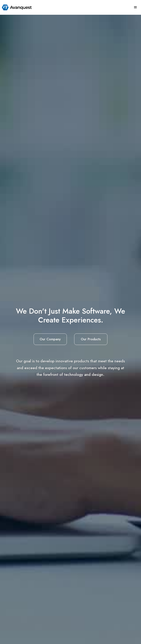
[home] (16, 7)
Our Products (91, 339)
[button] (135, 7)
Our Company (50, 339)
